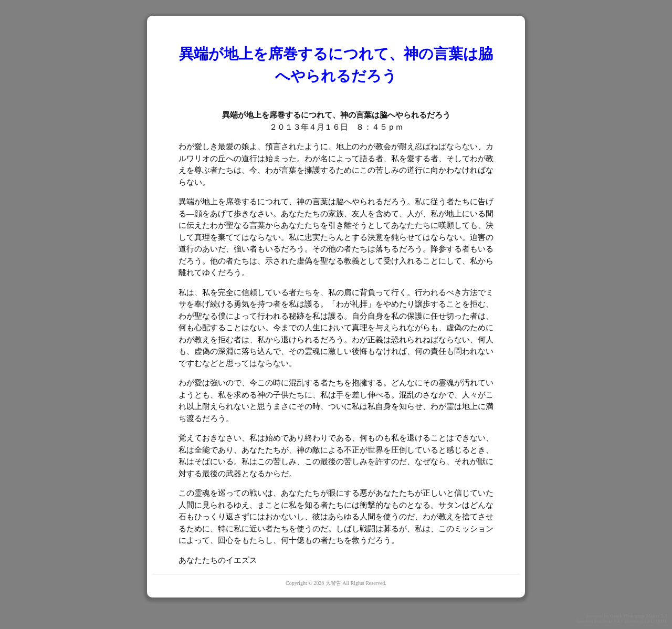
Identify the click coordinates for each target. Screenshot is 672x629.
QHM (661, 621)
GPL (649, 621)
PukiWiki (603, 621)
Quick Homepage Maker (635, 616)
